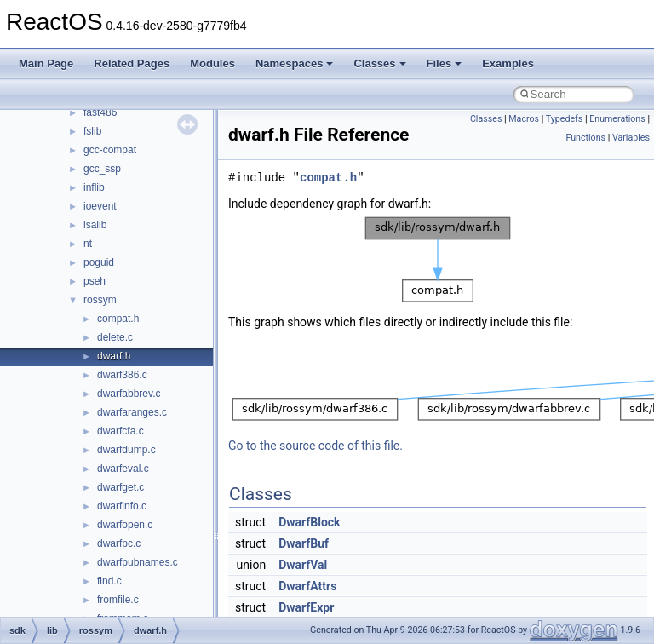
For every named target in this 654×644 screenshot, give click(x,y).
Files (445, 63)
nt (88, 244)
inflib (94, 187)
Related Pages (132, 63)
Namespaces (295, 63)
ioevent (100, 206)
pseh (95, 281)
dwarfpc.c (119, 543)
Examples (508, 63)
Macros (524, 119)
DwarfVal (303, 565)
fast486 (100, 112)
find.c (109, 581)
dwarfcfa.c (120, 431)
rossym (100, 300)
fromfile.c (118, 600)
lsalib (95, 225)
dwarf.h (114, 356)
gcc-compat (110, 150)
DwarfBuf (304, 543)
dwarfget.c (120, 487)
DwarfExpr (306, 607)
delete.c (115, 337)
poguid (99, 262)
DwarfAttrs (307, 586)
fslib (92, 131)
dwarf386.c (122, 375)
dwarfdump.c (126, 450)
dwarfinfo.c (122, 506)
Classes (379, 63)
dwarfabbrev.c (129, 394)
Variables (631, 138)
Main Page (46, 63)
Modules (212, 63)
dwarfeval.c (123, 469)
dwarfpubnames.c (138, 562)
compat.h (118, 319)
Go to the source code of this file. (316, 446)
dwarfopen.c (125, 525)
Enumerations (617, 119)
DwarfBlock (309, 522)
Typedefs (565, 119)
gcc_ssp (102, 169)
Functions (585, 138)
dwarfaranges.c (132, 412)
